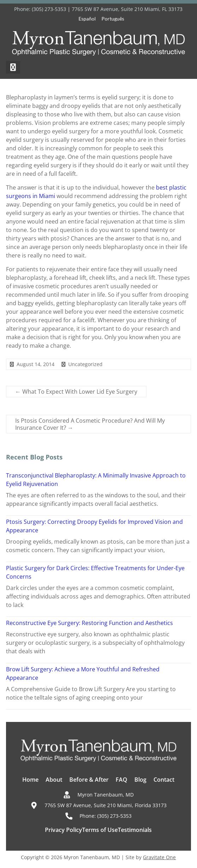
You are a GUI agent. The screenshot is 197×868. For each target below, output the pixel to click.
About (54, 780)
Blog (140, 780)
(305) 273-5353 (49, 9)
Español (87, 19)
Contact (164, 780)
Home (30, 780)
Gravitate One (159, 857)
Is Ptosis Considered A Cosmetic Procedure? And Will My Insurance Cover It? (90, 424)
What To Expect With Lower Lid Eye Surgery (76, 392)
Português (113, 19)
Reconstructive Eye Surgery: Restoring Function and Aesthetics (89, 623)
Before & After (89, 780)
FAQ (121, 780)
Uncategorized (85, 364)
